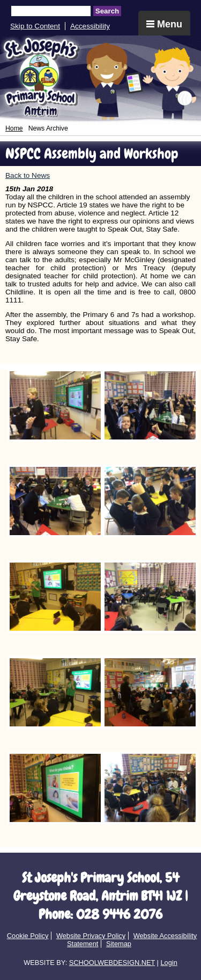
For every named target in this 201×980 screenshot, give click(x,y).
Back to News (28, 175)
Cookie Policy (28, 936)
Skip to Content (35, 26)
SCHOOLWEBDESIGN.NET (112, 963)
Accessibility (90, 26)
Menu (164, 24)
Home (14, 128)
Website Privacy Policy (91, 936)
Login (169, 963)
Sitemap (119, 944)
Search (107, 11)
